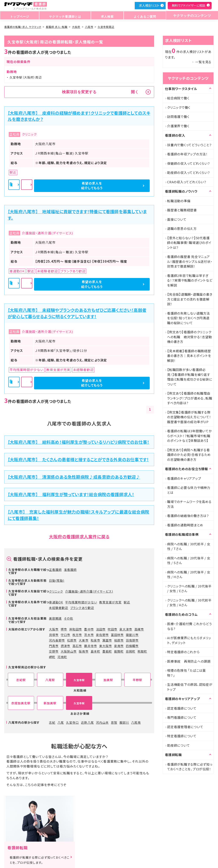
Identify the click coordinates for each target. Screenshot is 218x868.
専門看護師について (182, 717)
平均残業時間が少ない (81, 602)
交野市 (54, 651)
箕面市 (107, 640)
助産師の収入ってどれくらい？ (189, 173)
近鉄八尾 (87, 722)
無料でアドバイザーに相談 (188, 5)
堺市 (64, 629)
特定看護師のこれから (183, 652)
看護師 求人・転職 (57, 27)
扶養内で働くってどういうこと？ (189, 145)
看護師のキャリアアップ (184, 478)
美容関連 (55, 618)
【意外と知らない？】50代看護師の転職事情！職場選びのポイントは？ (189, 243)
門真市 (54, 646)
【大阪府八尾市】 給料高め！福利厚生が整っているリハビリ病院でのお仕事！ (78, 442)
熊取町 (142, 651)
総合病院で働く (178, 98)
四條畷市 (132, 646)
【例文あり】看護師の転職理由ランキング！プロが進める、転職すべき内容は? (190, 398)
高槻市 (139, 629)
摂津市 (65, 646)
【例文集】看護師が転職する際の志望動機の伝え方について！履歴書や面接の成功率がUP (189, 417)
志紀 (52, 722)
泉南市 (119, 646)
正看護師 (55, 570)
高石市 (77, 646)
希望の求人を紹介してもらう (127, 186)
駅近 (127, 602)
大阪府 (76, 27)
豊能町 (107, 651)
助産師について (178, 745)
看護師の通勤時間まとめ (185, 525)
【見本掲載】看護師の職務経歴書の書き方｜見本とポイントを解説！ (189, 356)
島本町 (95, 651)
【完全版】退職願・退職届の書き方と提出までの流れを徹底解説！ (190, 299)
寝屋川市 (132, 635)
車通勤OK (56, 602)
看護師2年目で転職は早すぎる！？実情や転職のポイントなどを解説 (190, 280)
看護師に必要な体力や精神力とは (189, 490)
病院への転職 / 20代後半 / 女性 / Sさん (189, 560)
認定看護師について (182, 708)
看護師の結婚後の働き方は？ (188, 516)
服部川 (124, 722)
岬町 (52, 657)
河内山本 (102, 722)
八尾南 (136, 722)
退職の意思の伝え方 (182, 228)
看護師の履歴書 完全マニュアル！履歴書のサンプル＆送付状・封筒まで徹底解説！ (190, 261)
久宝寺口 (72, 722)
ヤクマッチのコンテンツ (190, 16)
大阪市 (54, 629)
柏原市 (119, 640)
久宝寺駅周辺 (106, 27)
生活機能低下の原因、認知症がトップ (190, 687)
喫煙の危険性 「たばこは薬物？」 (186, 673)
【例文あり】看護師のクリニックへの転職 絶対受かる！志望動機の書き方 (190, 337)
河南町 (62, 657)
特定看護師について (182, 736)
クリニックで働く (179, 107)
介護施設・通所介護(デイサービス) (89, 591)
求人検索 (106, 16)
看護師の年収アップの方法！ (187, 154)
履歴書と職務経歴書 (182, 210)
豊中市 (89, 629)
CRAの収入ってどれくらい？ (187, 182)
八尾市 (89, 27)
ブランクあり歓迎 (82, 608)
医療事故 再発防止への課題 (189, 661)
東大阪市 (106, 646)
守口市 (65, 635)
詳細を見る (80, 185)
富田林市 (117, 635)
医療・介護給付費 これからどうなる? (189, 626)
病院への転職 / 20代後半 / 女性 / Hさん (189, 574)
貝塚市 (54, 635)
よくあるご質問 (142, 16)
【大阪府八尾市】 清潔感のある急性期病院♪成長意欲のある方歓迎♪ (74, 477)
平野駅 (137, 680)
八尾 (61, 722)
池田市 (101, 629)
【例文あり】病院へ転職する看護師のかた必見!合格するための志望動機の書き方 (189, 455)
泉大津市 (126, 629)
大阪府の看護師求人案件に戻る (79, 536)
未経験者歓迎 (59, 608)
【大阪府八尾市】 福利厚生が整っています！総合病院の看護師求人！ (71, 494)
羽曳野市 (132, 640)
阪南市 (84, 651)
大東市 (84, 640)
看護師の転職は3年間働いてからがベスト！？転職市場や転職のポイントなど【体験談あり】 (190, 436)
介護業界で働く (178, 126)
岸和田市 (76, 629)
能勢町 (119, 651)
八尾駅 (50, 680)
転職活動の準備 (179, 201)
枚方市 (77, 635)
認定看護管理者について (185, 727)
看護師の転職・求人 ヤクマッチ (23, 27)
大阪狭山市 (69, 651)
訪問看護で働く (178, 117)
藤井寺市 (90, 646)
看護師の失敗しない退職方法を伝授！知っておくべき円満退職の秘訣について (189, 318)
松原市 (72, 640)
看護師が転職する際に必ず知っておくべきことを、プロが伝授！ (190, 767)
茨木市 (89, 635)
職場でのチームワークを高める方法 (189, 504)
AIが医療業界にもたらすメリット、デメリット (189, 640)
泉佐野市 (102, 635)
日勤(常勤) (57, 580)
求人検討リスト (149, 5)
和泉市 (95, 640)
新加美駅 (50, 703)
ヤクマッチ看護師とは (64, 16)
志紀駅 (21, 680)
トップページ (19, 16)
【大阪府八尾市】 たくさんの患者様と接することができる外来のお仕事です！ (78, 459)
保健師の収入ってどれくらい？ (189, 163)
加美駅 (108, 680)
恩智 (114, 722)
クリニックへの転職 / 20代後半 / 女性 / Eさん (189, 589)
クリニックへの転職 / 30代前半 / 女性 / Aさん (189, 603)
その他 (68, 618)
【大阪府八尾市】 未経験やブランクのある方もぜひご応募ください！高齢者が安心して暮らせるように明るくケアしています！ (77, 313)
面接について (177, 219)
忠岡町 (131, 651)
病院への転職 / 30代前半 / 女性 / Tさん (189, 546)
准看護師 (70, 570)
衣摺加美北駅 (21, 703)
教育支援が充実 (110, 602)
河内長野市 (57, 640)
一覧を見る (203, 62)
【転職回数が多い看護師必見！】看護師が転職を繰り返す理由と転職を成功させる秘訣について (190, 377)
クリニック (56, 591)
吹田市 (113, 629)
